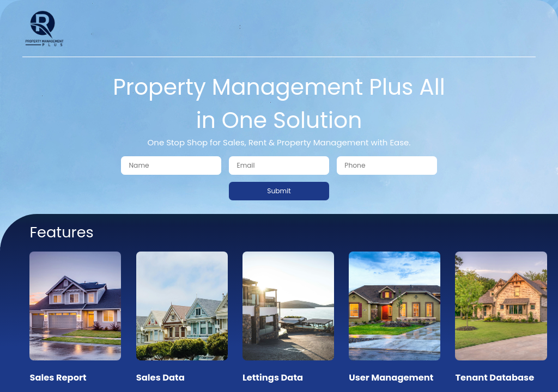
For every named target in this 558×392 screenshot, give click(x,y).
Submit (279, 191)
